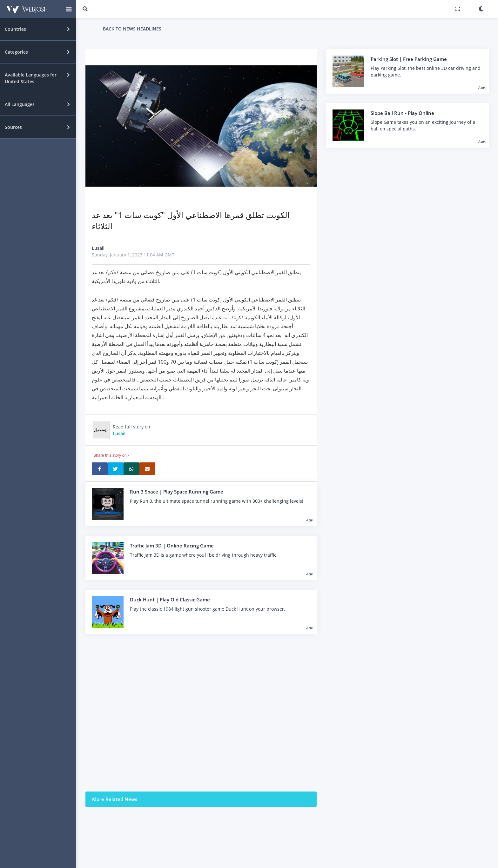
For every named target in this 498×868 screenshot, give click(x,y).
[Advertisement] (201, 713)
